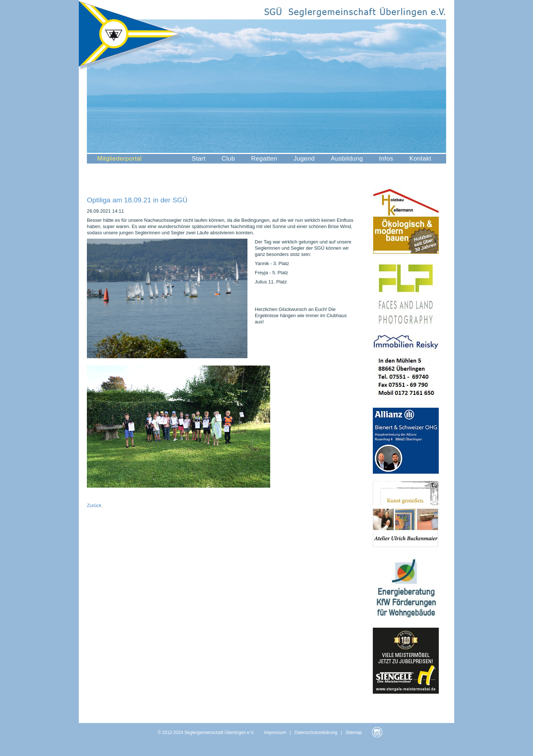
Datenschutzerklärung (316, 733)
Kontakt (420, 159)
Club (228, 159)
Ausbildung (347, 159)
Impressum (275, 733)
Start (199, 159)
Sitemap (354, 733)
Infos (386, 159)
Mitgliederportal (120, 159)
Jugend (304, 159)
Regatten (264, 159)
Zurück (94, 505)
